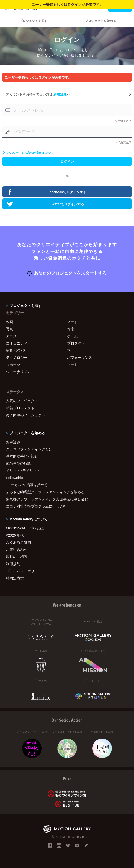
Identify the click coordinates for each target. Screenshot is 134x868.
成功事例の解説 (18, 463)
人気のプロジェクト (22, 401)
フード (72, 365)
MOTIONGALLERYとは (25, 528)
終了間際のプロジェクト (26, 415)
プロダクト (76, 343)
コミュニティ (17, 343)
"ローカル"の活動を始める (27, 485)
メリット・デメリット (23, 470)
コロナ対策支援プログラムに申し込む (36, 506)
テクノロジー (17, 357)
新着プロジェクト (20, 408)
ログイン (67, 161)
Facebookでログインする (47, 192)
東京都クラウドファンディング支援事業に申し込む (47, 499)
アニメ (11, 336)
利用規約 (13, 564)
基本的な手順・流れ (21, 456)
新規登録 (60, 94)
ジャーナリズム (18, 372)
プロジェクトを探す (33, 21)
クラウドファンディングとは (29, 449)
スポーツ (13, 365)
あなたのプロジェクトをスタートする (67, 273)
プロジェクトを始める (100, 21)
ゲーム (72, 336)
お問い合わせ (17, 549)
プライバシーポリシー (24, 571)
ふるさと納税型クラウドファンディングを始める (45, 492)
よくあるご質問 (18, 542)
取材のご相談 (17, 557)
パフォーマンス (80, 357)
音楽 (71, 329)
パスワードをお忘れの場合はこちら (28, 153)
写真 (10, 329)
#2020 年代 (15, 535)
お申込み (13, 442)
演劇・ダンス (16, 350)
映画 (10, 322)
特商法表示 (15, 578)
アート (72, 322)
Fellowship (14, 478)
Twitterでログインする (46, 204)
